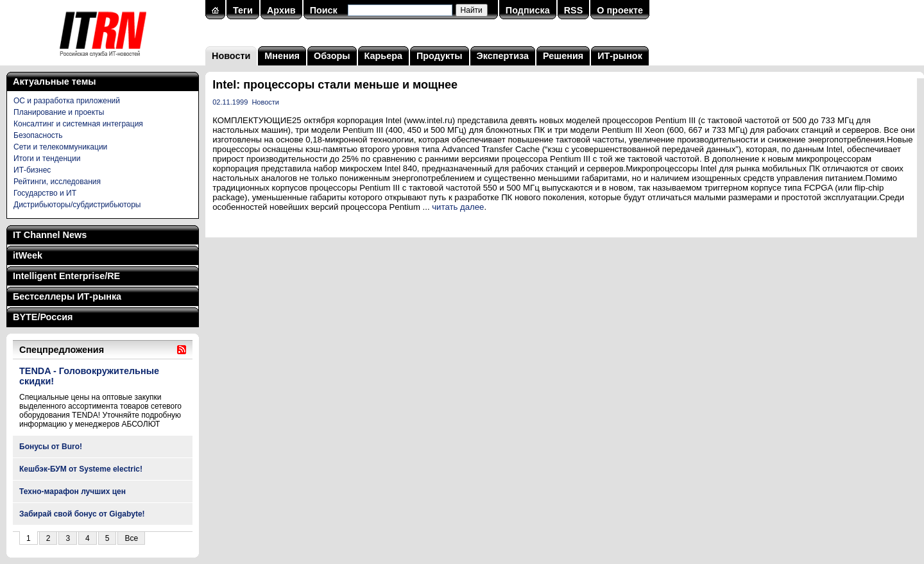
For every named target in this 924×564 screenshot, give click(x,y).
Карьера (383, 56)
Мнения (282, 56)
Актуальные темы (55, 81)
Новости (231, 56)
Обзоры (332, 56)
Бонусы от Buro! (51, 447)
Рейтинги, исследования (57, 182)
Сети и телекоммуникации (60, 147)
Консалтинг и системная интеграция (78, 124)
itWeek (28, 255)
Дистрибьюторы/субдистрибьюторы (77, 205)
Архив (281, 10)
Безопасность (38, 135)
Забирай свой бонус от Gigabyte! (82, 514)
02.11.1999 (230, 102)
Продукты (440, 56)
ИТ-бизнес (32, 170)
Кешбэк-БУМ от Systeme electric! (81, 469)
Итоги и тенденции (47, 158)
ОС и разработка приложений (67, 101)
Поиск (324, 10)
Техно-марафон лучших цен (73, 491)
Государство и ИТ (45, 193)
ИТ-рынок (620, 56)
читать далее (458, 207)
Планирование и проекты (59, 112)
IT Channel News (50, 235)
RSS (574, 10)
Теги (243, 10)
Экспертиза (503, 56)
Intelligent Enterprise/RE (66, 276)
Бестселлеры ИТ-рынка (67, 296)
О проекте (620, 10)
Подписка (528, 10)
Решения (563, 56)
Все (131, 538)
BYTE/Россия (43, 317)
